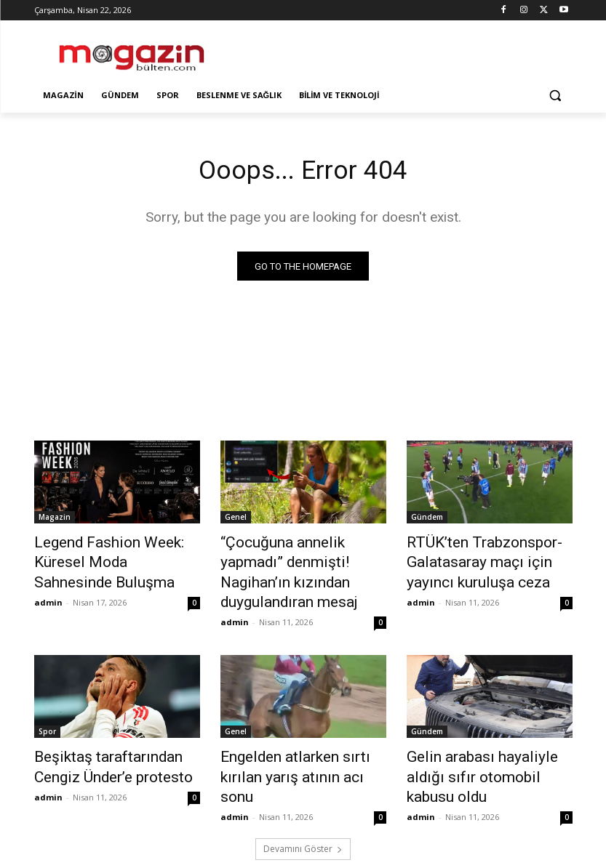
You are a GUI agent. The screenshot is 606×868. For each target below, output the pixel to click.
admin (48, 578)
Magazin (55, 520)
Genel (236, 520)
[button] (555, 96)
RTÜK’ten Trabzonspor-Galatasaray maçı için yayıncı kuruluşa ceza (485, 560)
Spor (47, 703)
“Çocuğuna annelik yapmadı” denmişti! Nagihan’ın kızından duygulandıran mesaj (299, 560)
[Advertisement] (402, 51)
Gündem (427, 520)
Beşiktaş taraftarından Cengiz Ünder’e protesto (115, 735)
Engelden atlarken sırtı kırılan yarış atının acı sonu (298, 735)
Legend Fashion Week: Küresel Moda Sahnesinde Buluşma (117, 552)
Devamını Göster (303, 793)
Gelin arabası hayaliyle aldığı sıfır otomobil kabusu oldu (483, 735)
